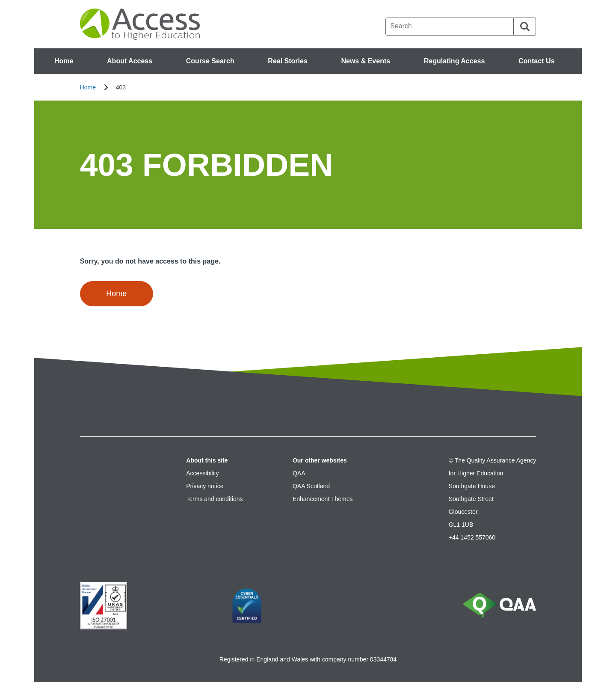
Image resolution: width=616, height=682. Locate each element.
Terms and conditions (214, 499)
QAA (299, 473)
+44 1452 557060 (472, 537)
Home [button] (116, 294)
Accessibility (202, 473)
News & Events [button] (366, 61)
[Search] (525, 27)
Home (64, 61)
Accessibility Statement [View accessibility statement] (0, 0)
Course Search (210, 61)
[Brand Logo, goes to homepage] (142, 24)
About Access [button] (130, 61)
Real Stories (287, 61)
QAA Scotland (311, 486)
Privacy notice (205, 486)
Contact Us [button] (536, 61)
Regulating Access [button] (455, 61)
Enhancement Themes (323, 499)
